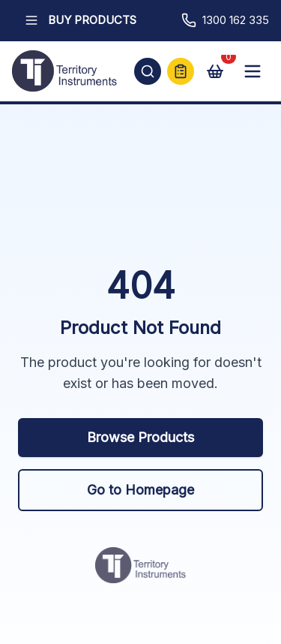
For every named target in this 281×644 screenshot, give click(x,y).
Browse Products (140, 437)
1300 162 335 (225, 20)
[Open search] (148, 71)
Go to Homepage (140, 490)
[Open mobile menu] (253, 71)
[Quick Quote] (181, 71)
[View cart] (215, 71)
